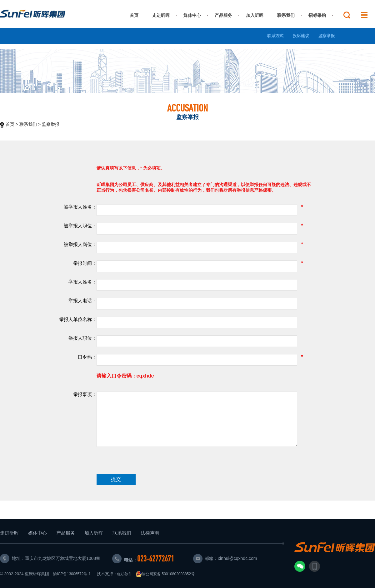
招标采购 (317, 15)
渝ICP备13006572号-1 (72, 574)
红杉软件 (125, 574)
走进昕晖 (161, 15)
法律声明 (150, 533)
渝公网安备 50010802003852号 (165, 574)
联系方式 (275, 36)
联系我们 (286, 15)
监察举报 (327, 36)
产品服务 (223, 15)
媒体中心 (192, 15)
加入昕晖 (255, 15)
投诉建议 (301, 36)
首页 (134, 15)
